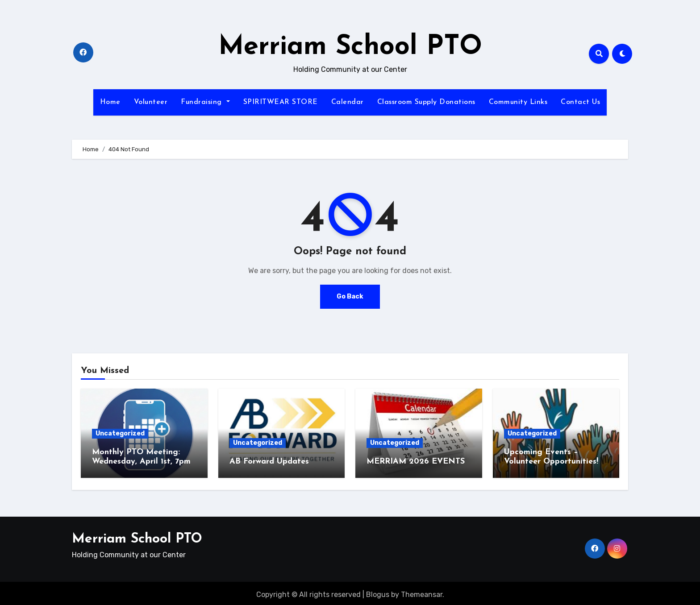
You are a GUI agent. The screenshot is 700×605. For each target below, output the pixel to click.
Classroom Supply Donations (426, 102)
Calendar (348, 102)
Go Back (350, 296)
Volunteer (151, 102)
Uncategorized (120, 433)
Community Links (518, 102)
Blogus (378, 592)
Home (110, 102)
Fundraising (205, 102)
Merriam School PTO (350, 47)
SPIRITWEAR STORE (281, 102)
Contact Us (580, 102)
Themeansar (422, 592)
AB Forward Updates (269, 462)
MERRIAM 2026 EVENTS (417, 462)
